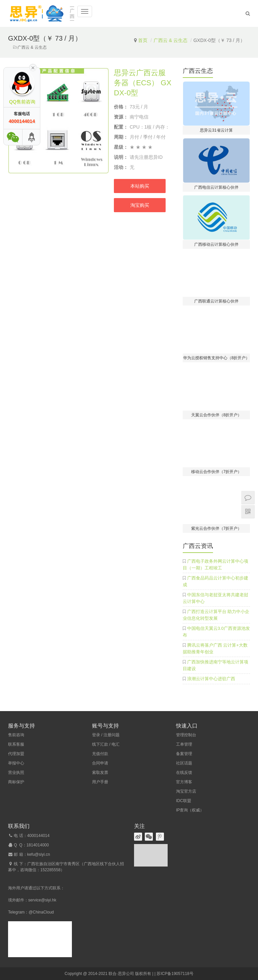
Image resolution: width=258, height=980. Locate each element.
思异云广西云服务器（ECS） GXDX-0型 (143, 83)
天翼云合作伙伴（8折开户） (217, 415)
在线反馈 (184, 773)
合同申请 (100, 763)
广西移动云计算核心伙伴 (216, 244)
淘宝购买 (140, 205)
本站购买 (140, 186)
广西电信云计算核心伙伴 (216, 187)
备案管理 (184, 754)
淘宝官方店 (186, 791)
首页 (143, 40)
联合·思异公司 (121, 974)
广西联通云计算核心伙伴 (216, 301)
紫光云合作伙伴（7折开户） (217, 528)
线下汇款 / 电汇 (106, 744)
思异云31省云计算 (216, 130)
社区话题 (184, 763)
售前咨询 (16, 735)
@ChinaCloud (41, 912)
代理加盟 (16, 754)
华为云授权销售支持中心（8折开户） (217, 358)
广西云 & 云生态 (170, 40)
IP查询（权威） (190, 810)
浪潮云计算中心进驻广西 (211, 679)
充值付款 (100, 754)
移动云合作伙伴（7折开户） (217, 472)
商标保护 (16, 782)
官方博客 (184, 782)
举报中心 (16, 763)
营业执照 (16, 773)
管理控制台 (186, 735)
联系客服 (16, 744)
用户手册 (100, 782)
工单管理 (184, 744)
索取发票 (100, 773)
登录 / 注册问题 (106, 735)
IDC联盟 (184, 801)
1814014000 (38, 845)
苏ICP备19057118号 (175, 974)
